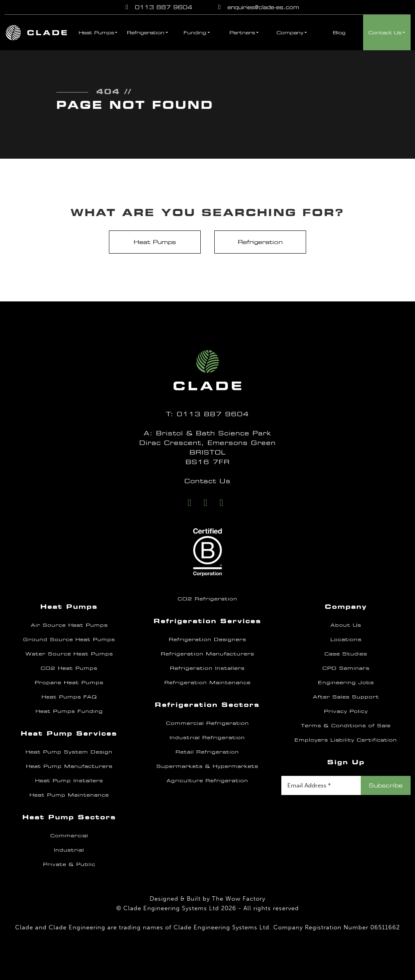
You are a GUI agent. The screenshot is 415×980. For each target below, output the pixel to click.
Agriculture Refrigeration (207, 781)
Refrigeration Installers (207, 668)
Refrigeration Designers (207, 640)
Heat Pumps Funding (69, 711)
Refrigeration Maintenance (207, 683)
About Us (346, 625)
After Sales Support (346, 697)
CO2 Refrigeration (207, 599)
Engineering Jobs (346, 683)
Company (290, 33)
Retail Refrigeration (207, 752)
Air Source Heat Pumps (69, 625)
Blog (339, 33)
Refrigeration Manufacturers (207, 654)
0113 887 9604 (158, 7)
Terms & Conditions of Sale (346, 726)
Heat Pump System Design (69, 752)
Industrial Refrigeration (207, 738)
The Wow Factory (239, 899)
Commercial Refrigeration (207, 723)
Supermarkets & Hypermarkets (207, 766)
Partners (242, 33)
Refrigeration (146, 33)
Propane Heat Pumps (69, 683)
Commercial (69, 836)
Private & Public (69, 864)
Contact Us (385, 33)
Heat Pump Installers (69, 781)
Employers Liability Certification (346, 740)
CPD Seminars (346, 668)
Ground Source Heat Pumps (69, 640)
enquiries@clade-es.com (257, 7)
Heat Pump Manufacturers (69, 766)
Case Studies (346, 654)
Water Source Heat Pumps (69, 654)
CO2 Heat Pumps (69, 668)
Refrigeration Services (207, 621)
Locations (346, 640)
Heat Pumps (96, 33)
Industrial (69, 850)
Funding (195, 33)
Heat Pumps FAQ (69, 697)
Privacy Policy (346, 711)
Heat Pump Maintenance (69, 795)
